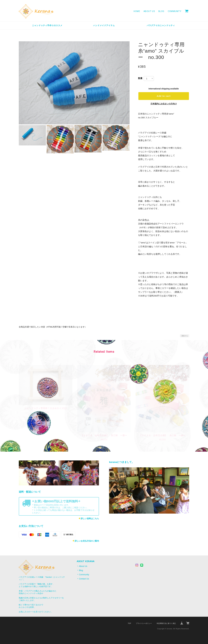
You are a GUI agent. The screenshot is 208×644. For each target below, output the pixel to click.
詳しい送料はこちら (90, 518)
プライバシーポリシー (144, 623)
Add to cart (164, 96)
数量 (140, 78)
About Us (149, 11)
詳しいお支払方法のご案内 (87, 541)
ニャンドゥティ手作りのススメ (47, 25)
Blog (161, 11)
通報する (185, 336)
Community (175, 11)
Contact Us (84, 579)
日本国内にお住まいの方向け (164, 104)
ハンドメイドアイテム (104, 25)
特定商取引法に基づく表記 (166, 623)
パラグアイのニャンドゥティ (161, 25)
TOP (129, 623)
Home (137, 11)
